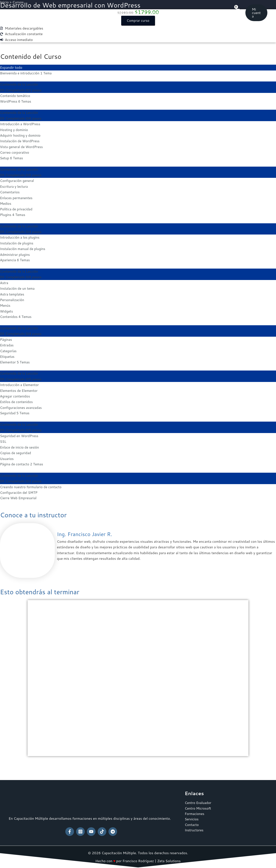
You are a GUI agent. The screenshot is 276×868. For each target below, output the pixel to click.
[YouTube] (91, 832)
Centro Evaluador (88, 13)
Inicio (60, 13)
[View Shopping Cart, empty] (237, 13)
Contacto (213, 13)
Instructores (194, 831)
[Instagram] (80, 832)
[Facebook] (70, 832)
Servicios (189, 13)
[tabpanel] (138, 394)
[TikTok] (102, 832)
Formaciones (162, 13)
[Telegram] (113, 832)
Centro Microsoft (127, 13)
